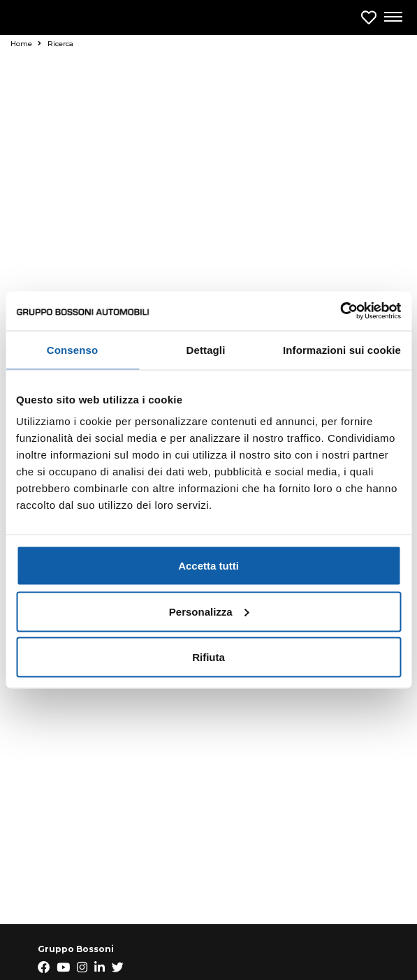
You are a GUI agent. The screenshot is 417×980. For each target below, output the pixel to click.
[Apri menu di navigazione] (393, 17)
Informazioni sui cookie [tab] (342, 349)
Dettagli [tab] (206, 349)
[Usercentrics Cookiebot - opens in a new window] (340, 311)
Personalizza (209, 611)
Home (26, 44)
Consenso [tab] (72, 349)
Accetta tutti (208, 566)
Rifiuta (208, 657)
